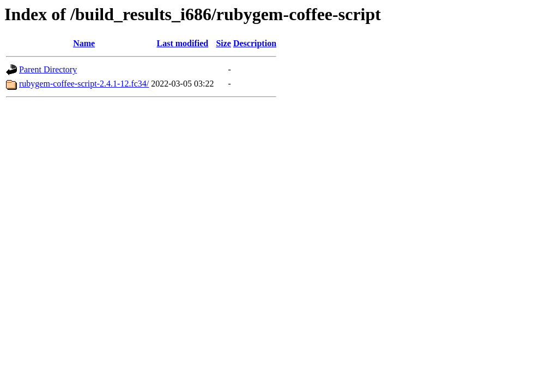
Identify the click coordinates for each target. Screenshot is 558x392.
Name (84, 43)
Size (223, 43)
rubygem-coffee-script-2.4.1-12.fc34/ (84, 84)
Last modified (183, 43)
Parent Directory (48, 69)
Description (255, 43)
